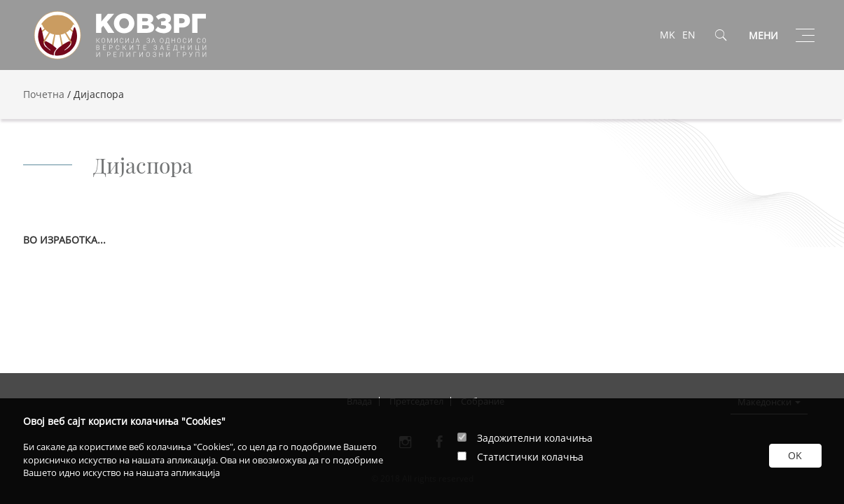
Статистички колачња (530, 457)
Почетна (44, 94)
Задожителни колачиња (535, 438)
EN (689, 35)
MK (667, 35)
